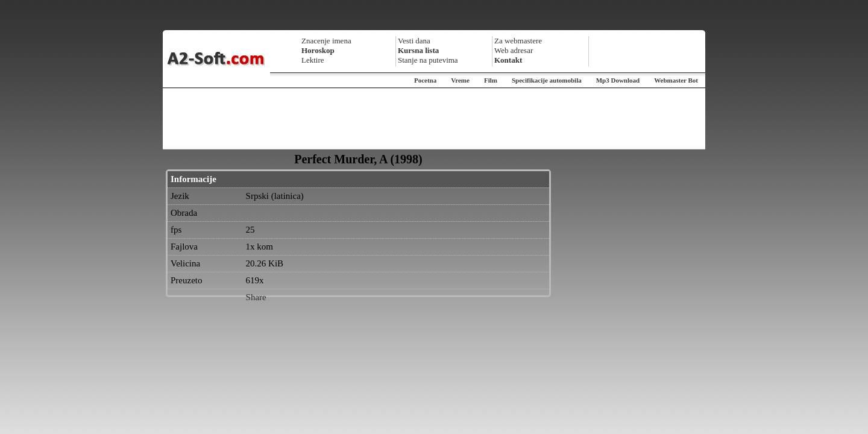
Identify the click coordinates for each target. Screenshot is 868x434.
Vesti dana (414, 41)
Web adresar (514, 50)
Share (256, 297)
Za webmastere (518, 41)
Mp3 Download (618, 80)
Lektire (313, 60)
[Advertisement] (434, 119)
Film (491, 80)
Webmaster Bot (676, 80)
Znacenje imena (326, 41)
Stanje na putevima (428, 60)
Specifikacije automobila (547, 80)
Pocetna (425, 80)
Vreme (460, 80)
